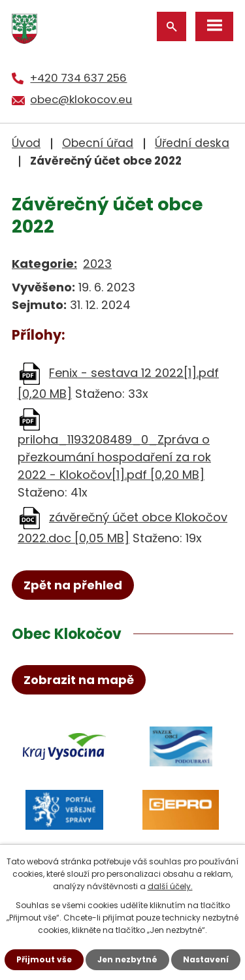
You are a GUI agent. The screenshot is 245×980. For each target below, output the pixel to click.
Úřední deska (192, 143)
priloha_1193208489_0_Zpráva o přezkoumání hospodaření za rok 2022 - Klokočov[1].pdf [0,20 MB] (114, 457)
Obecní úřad (98, 143)
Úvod (26, 143)
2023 (97, 264)
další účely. (170, 886)
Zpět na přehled (73, 585)
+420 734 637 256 (78, 78)
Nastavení (206, 959)
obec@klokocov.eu (81, 99)
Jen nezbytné (127, 959)
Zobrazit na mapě (79, 680)
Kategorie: (44, 264)
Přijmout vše (44, 959)
